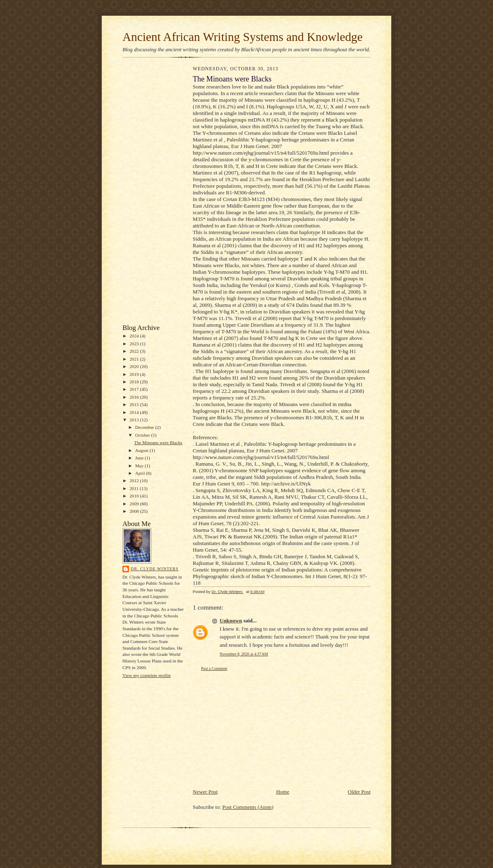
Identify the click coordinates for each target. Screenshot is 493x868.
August (142, 450)
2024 (135, 336)
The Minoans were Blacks (158, 442)
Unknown (231, 621)
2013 (135, 420)
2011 (135, 488)
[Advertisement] (147, 193)
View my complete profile (147, 675)
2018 (135, 382)
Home (283, 792)
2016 (135, 397)
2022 (135, 351)
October (143, 435)
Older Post (359, 792)
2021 (135, 359)
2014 (135, 412)
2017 (135, 389)
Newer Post (205, 792)
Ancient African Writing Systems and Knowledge (243, 37)
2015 (135, 404)
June (140, 458)
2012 (135, 481)
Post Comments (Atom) (248, 807)
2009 (135, 504)
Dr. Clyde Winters (155, 569)
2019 (135, 374)
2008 (135, 511)
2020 (135, 366)
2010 (135, 496)
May (140, 466)
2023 (135, 344)
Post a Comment (214, 668)
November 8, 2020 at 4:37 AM (244, 654)
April (141, 473)
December (145, 427)
